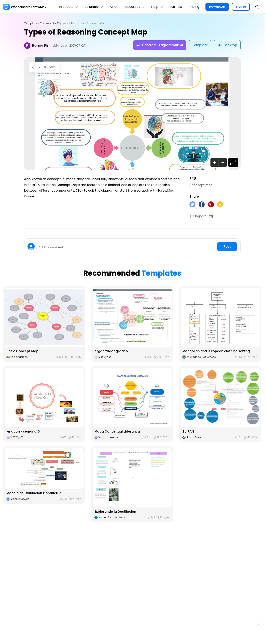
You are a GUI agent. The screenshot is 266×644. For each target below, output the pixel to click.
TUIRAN (188, 432)
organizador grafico (111, 352)
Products (66, 7)
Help (156, 7)
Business (175, 7)
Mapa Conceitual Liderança (117, 432)
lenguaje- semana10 (23, 432)
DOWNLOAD (217, 7)
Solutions (92, 7)
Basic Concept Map (22, 352)
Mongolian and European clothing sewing (216, 352)
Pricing (194, 7)
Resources (133, 7)
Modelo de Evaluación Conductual (34, 494)
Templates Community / (42, 23)
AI (112, 7)
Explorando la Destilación (115, 512)
